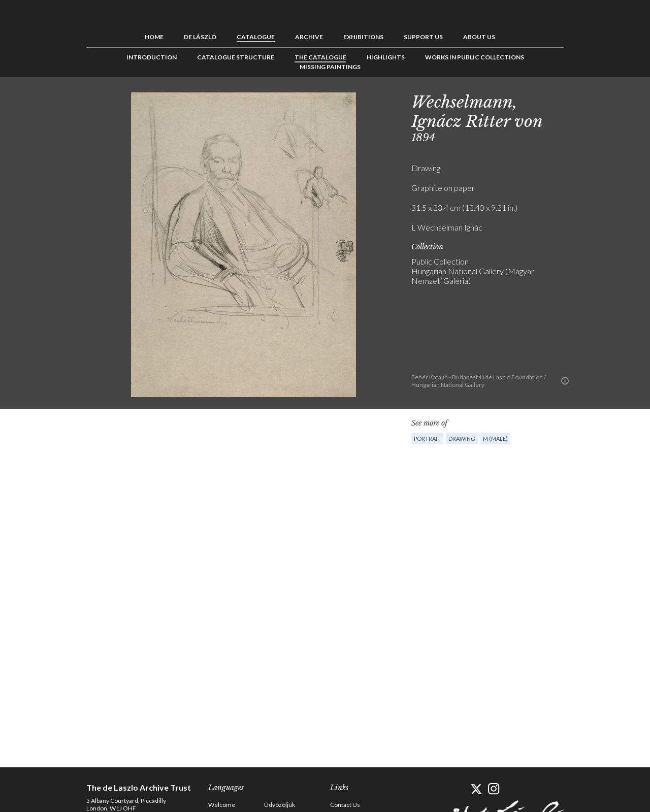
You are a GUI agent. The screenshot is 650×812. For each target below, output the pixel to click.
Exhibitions (363, 37)
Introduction (152, 57)
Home (154, 37)
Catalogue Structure (236, 57)
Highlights (386, 57)
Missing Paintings (330, 67)
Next (613, 100)
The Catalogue (320, 57)
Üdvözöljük (280, 805)
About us (479, 37)
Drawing (462, 439)
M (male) (495, 439)
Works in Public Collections (475, 57)
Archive (309, 37)
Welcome (222, 805)
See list (597, 100)
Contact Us (345, 805)
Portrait (427, 439)
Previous (581, 100)
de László (200, 37)
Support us (423, 37)
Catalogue (256, 37)
